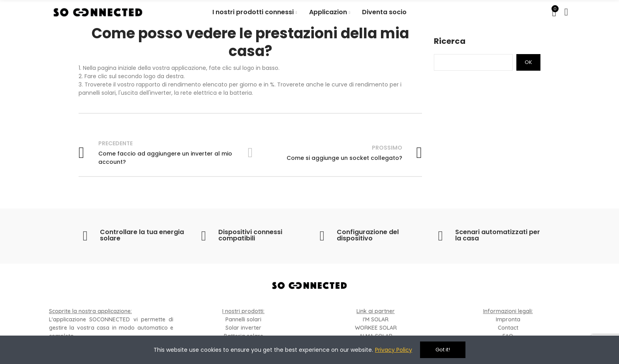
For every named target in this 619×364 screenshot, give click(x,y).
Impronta (508, 319)
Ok (528, 62)
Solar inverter (243, 328)
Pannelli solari (243, 319)
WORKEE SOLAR (376, 328)
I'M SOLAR (376, 319)
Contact (508, 328)
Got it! (443, 350)
